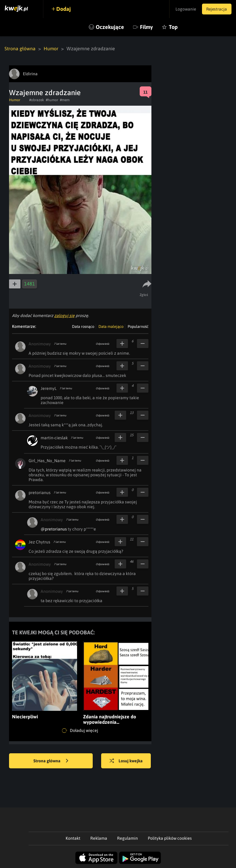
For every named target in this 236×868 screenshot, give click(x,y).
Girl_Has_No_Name (47, 461)
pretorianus (40, 493)
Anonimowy (40, 344)
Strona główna (20, 48)
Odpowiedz (102, 344)
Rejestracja (216, 9)
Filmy (146, 27)
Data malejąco (111, 327)
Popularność (138, 327)
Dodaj (64, 9)
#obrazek (37, 100)
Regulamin (127, 838)
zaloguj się (64, 316)
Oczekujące (110, 27)
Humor (51, 48)
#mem (65, 100)
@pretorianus (54, 529)
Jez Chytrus (39, 542)
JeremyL (49, 388)
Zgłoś (144, 295)
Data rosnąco (83, 327)
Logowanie (184, 9)
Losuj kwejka (126, 761)
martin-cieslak (54, 438)
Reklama (99, 838)
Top (173, 27)
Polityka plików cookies (170, 838)
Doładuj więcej (80, 731)
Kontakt (73, 838)
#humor (52, 100)
